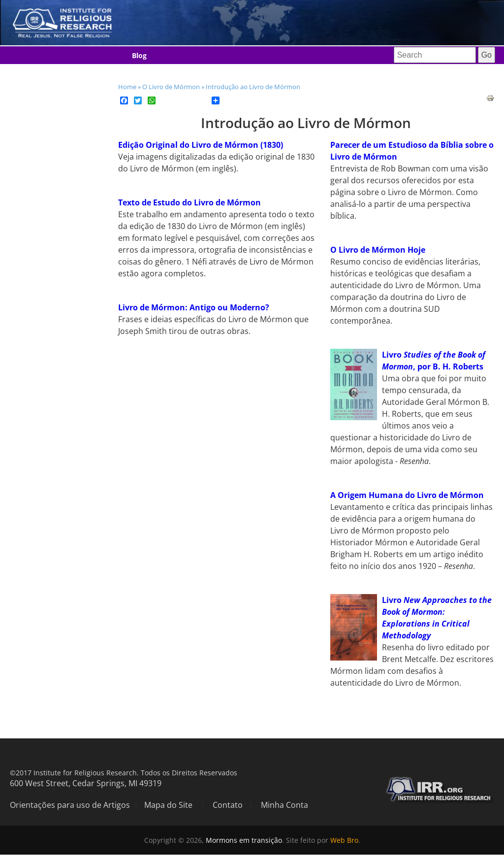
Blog (139, 55)
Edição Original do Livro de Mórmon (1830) (201, 145)
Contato (228, 805)
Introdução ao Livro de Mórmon (253, 87)
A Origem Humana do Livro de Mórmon (407, 495)
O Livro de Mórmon (171, 87)
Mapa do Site (168, 805)
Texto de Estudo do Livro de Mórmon (189, 202)
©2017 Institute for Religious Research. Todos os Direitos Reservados (124, 773)
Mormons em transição (244, 840)
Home (127, 87)
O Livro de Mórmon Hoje (378, 250)
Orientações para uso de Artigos (70, 805)
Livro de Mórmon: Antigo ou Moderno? (194, 307)
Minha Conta (284, 805)
